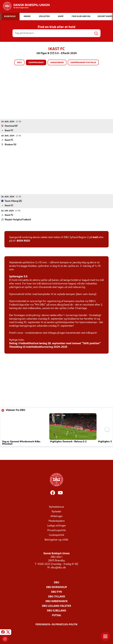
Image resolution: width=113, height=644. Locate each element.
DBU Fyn (56, 592)
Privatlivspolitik (57, 530)
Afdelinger (57, 516)
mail (95, 237)
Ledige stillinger (57, 526)
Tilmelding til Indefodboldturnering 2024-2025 (38, 347)
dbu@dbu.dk (58, 568)
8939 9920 (23, 241)
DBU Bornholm (56, 587)
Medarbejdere (57, 521)
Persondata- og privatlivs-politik (56, 625)
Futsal (57, 615)
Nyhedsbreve (56, 507)
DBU (56, 583)
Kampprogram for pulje (83, 63)
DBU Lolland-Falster (56, 606)
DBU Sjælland (56, 611)
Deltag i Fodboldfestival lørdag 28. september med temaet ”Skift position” (55, 343)
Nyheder (56, 512)
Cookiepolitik (56, 535)
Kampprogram (36, 63)
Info (19, 63)
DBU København (56, 601)
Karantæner (57, 63)
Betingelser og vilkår (56, 540)
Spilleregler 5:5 (18, 277)
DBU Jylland (57, 597)
